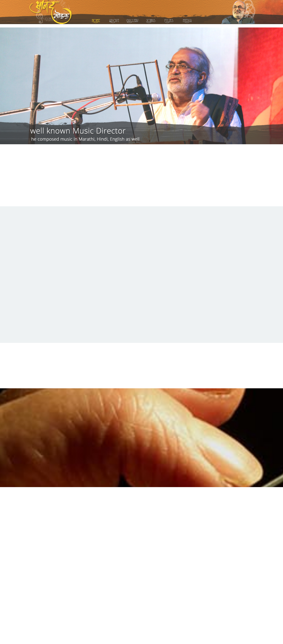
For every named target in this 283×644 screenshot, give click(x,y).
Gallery (132, 20)
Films (169, 20)
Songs (151, 20)
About (114, 20)
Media (187, 20)
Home (96, 20)
